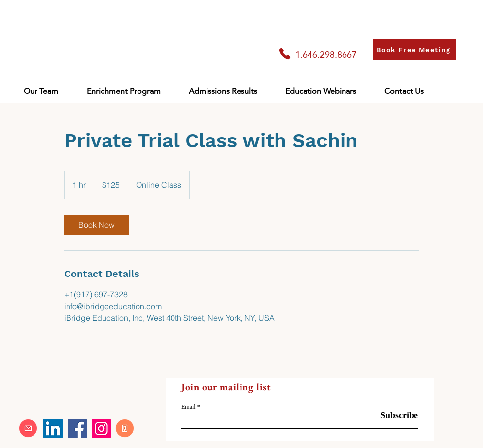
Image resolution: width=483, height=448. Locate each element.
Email (189, 407)
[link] (97, 225)
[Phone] (285, 54)
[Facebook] (77, 429)
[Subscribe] (393, 416)
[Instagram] (101, 429)
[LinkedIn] (53, 429)
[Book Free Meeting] (415, 50)
